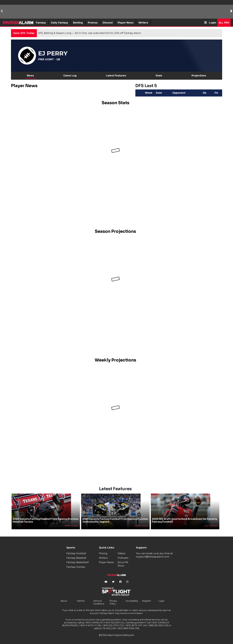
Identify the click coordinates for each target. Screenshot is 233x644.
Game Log (70, 76)
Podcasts (123, 558)
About (64, 601)
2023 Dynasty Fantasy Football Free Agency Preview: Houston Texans (46, 520)
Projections (199, 76)
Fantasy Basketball (78, 562)
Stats (159, 76)
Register (147, 601)
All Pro (224, 23)
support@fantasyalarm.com (153, 557)
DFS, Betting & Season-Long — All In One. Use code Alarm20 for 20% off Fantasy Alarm (89, 33)
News (30, 76)
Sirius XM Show (123, 564)
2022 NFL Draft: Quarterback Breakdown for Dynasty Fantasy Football (185, 520)
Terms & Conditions (99, 602)
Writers (103, 558)
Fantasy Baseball (76, 558)
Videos (121, 553)
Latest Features (116, 76)
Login (213, 23)
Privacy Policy (113, 602)
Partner (81, 601)
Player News (106, 562)
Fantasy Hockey (76, 567)
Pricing (103, 553)
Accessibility (132, 601)
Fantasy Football (76, 553)
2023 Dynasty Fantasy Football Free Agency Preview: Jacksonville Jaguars (115, 520)
